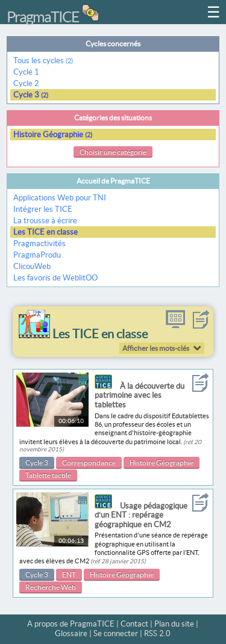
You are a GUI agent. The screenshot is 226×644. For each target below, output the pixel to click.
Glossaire (71, 633)
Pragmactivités (39, 243)
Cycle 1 (27, 72)
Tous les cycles (43, 60)
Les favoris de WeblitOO (55, 278)
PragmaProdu (37, 255)
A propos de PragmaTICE (71, 624)
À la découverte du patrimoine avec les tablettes (140, 395)
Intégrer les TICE (43, 209)
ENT (69, 574)
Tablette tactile (48, 475)
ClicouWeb (32, 266)
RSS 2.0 (157, 633)
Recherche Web (51, 587)
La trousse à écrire (45, 221)
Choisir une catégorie (113, 152)
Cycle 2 (27, 83)
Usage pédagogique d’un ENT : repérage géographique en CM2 (141, 515)
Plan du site (174, 624)
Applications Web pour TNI (60, 198)
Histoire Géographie (53, 135)
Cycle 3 (31, 95)
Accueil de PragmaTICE (113, 181)
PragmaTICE (43, 17)
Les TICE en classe (46, 232)
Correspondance (89, 463)
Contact (134, 624)
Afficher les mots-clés (156, 348)
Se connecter (116, 633)
